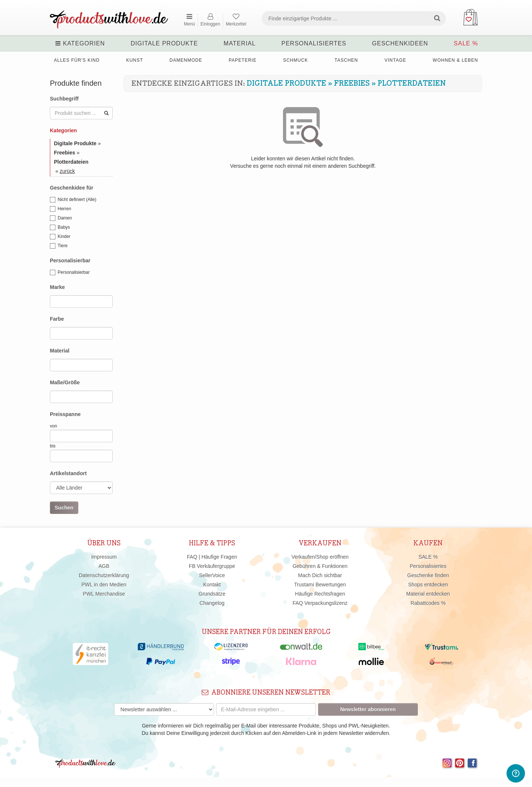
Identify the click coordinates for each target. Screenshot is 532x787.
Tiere (59, 246)
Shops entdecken (428, 585)
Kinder (60, 237)
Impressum (104, 557)
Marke (57, 287)
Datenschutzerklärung (104, 575)
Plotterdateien (412, 84)
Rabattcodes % (428, 603)
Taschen (346, 60)
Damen (61, 218)
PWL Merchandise (104, 594)
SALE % (466, 43)
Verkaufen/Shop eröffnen (320, 557)
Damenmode (186, 60)
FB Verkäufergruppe (212, 566)
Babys (60, 228)
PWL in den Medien (104, 585)
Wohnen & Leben (455, 60)
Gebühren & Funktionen (320, 566)
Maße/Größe (65, 382)
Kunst (134, 60)
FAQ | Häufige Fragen (212, 557)
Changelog (212, 603)
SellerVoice (212, 575)
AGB (104, 566)
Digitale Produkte (164, 43)
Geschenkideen (400, 43)
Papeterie (243, 60)
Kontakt (212, 585)
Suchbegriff (64, 99)
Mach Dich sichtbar (320, 575)
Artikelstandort (68, 473)
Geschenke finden (428, 575)
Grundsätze (212, 594)
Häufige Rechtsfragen (320, 594)
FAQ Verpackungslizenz (320, 603)
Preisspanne (65, 414)
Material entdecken (428, 594)
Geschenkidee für (72, 188)
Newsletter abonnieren (368, 709)
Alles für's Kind (77, 60)
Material (240, 43)
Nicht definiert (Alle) (73, 200)
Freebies (352, 84)
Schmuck (296, 60)
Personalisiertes (314, 43)
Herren (61, 209)
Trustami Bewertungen (320, 585)
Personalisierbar (70, 260)
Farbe (57, 319)
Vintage (395, 60)
